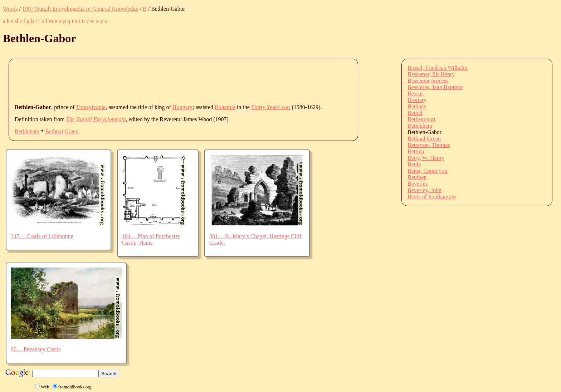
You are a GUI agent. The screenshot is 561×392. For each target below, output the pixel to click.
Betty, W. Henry (426, 158)
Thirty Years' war (271, 107)
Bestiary (417, 100)
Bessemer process (428, 81)
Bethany (417, 106)
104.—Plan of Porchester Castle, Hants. (151, 239)
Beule (414, 164)
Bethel (415, 113)
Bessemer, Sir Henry (431, 74)
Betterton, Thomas (429, 145)
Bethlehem (27, 131)
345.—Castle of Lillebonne (42, 236)
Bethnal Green (62, 131)
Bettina (416, 151)
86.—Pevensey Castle (36, 349)
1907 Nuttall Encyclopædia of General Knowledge (80, 9)
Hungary (182, 107)
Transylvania (91, 107)
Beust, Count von (428, 171)
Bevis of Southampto (432, 197)
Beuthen (417, 177)
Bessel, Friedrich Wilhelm (437, 68)
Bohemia (225, 107)
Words (10, 9)
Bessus (415, 94)
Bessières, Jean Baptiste (435, 87)
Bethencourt (421, 119)
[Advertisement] (145, 81)
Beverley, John (425, 190)
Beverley (418, 184)
